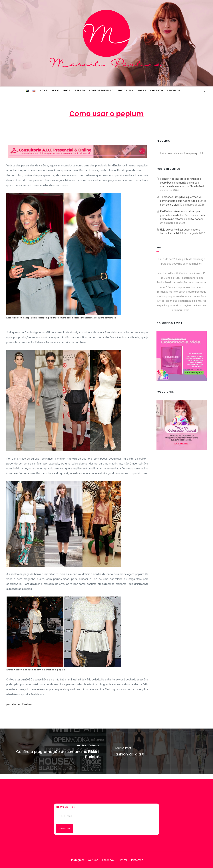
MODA (135, 128)
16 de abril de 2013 (107, 128)
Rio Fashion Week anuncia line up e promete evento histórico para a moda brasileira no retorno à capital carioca (183, 215)
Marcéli (81, 128)
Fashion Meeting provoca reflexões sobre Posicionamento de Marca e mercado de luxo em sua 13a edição (181, 183)
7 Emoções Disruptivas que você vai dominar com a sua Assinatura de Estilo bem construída (183, 201)
